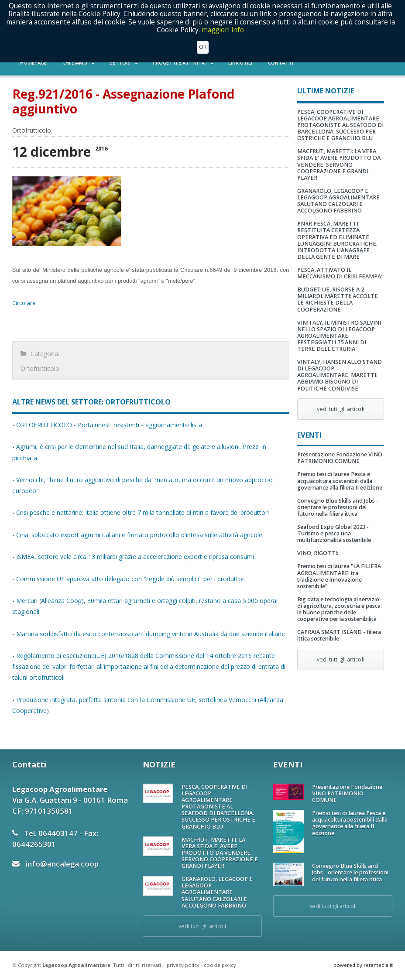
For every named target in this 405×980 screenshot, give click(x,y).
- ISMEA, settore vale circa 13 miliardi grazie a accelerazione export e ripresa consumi (133, 557)
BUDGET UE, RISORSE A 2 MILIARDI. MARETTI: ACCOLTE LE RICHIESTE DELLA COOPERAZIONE (338, 299)
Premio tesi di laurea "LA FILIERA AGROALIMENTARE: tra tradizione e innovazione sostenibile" (339, 576)
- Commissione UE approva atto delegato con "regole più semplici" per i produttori (129, 579)
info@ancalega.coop (62, 864)
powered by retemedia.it (363, 965)
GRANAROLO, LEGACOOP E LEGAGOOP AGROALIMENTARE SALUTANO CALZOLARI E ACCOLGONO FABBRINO (338, 201)
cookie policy (220, 965)
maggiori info (223, 30)
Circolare (24, 303)
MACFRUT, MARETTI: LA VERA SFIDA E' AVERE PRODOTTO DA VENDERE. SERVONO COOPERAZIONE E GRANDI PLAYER (339, 164)
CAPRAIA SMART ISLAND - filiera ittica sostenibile (339, 635)
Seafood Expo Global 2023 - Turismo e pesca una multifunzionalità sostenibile (334, 533)
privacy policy (183, 965)
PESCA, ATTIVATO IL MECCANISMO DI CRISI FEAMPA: (340, 273)
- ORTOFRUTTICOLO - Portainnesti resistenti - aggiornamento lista (107, 425)
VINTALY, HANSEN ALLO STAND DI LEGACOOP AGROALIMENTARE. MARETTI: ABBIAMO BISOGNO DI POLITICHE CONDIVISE (340, 375)
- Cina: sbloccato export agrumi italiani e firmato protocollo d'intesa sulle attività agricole (137, 535)
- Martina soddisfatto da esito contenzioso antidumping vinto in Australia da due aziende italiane (148, 634)
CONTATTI (281, 63)
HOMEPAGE (33, 63)
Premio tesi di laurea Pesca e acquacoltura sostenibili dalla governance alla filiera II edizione (340, 481)
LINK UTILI (240, 63)
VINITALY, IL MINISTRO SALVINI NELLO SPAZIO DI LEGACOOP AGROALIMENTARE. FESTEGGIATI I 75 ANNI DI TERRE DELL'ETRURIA (339, 336)
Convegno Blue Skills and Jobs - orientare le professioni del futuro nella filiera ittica (338, 507)
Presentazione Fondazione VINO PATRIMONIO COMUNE (340, 458)
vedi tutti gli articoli (340, 409)
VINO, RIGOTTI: (318, 553)
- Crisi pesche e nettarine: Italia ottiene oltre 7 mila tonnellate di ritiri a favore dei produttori (140, 512)
